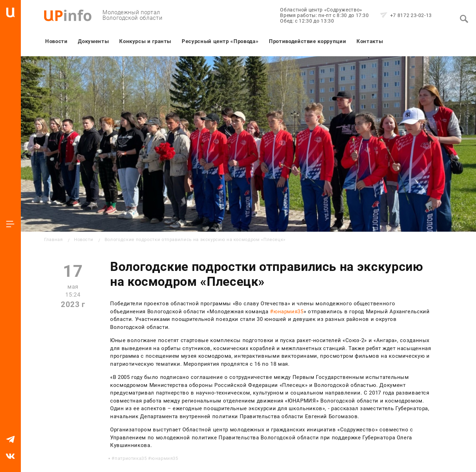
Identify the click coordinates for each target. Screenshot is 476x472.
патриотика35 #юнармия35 (146, 458)
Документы (93, 41)
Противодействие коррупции (307, 41)
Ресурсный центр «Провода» (220, 41)
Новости (56, 41)
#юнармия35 (287, 312)
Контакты (370, 41)
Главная (53, 239)
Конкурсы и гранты (145, 41)
